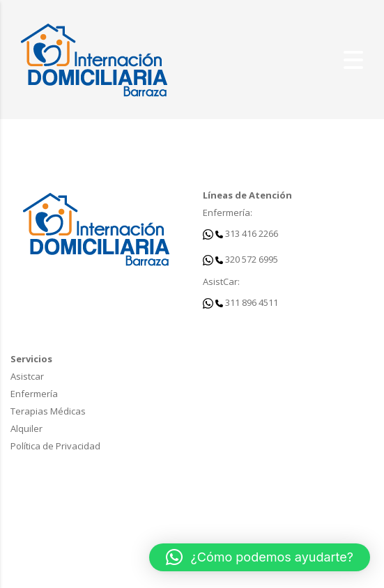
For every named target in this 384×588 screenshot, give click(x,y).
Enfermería (34, 394)
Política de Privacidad (55, 446)
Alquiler (26, 428)
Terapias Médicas (48, 411)
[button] (260, 557)
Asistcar (27, 376)
